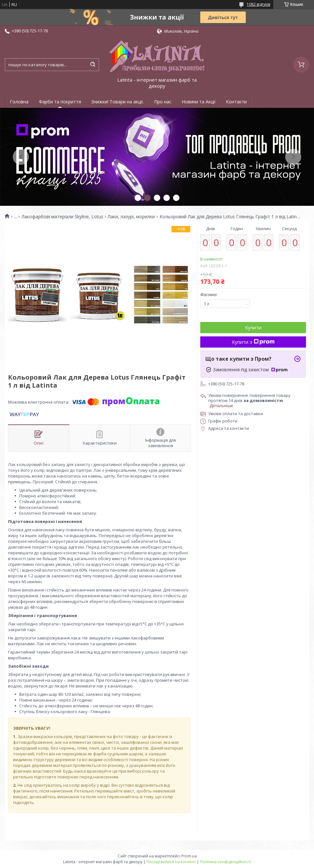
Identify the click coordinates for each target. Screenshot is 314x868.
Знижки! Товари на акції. (118, 102)
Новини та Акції (199, 102)
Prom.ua (189, 856)
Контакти (236, 102)
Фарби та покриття (60, 102)
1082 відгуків (258, 4)
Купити (253, 327)
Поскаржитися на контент (171, 862)
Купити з (253, 342)
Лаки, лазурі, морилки (131, 217)
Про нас (163, 102)
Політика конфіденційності (225, 862)
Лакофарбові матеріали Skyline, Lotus (62, 217)
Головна (19, 102)
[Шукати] (93, 65)
